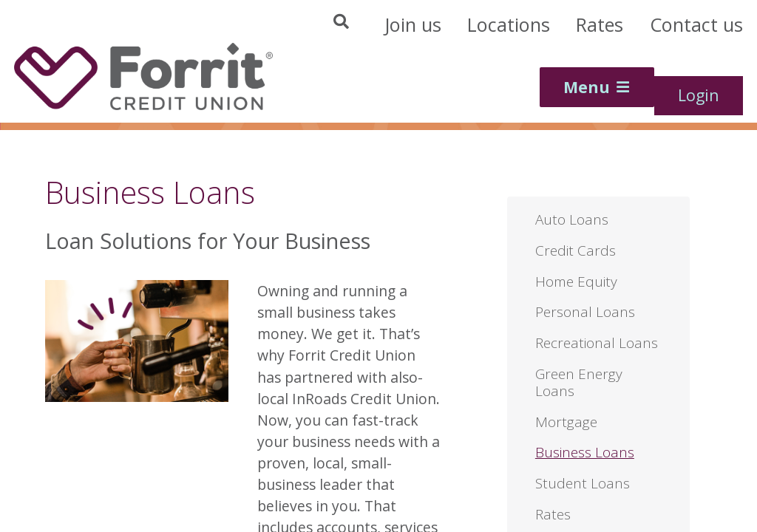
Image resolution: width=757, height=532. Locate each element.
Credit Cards (576, 250)
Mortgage (566, 422)
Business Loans (585, 452)
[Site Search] (233, 26)
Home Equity (576, 282)
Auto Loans (572, 219)
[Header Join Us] (413, 25)
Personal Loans (585, 312)
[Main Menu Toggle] (597, 87)
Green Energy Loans (579, 382)
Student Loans (583, 483)
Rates (553, 514)
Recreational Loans (597, 343)
